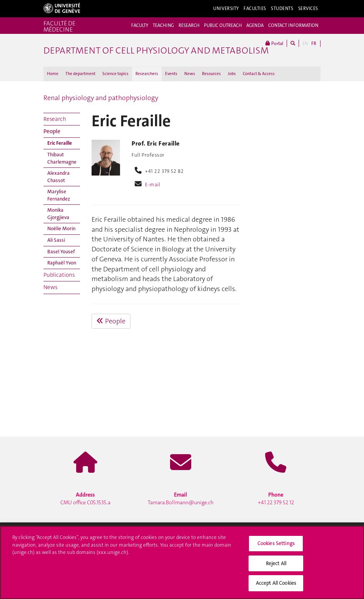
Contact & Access (259, 74)
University (226, 8)
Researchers (147, 74)
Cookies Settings (276, 546)
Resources (211, 74)
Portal (274, 43)
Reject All (276, 566)
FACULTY (140, 25)
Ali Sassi (56, 240)
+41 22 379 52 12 (276, 499)
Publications (59, 275)
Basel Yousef (61, 252)
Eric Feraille (60, 143)
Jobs (232, 74)
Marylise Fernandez (59, 195)
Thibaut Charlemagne (62, 158)
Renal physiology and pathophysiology (101, 98)
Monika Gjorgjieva (58, 214)
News (190, 74)
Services (308, 8)
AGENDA (255, 25)
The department (80, 74)
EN (305, 44)
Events (171, 74)
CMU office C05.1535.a (85, 499)
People (52, 131)
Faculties (255, 8)
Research (55, 119)
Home (53, 74)
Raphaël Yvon (62, 263)
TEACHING (163, 25)
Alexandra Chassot (58, 177)
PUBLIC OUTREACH (223, 25)
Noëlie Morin (61, 228)
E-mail (153, 185)
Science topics (115, 74)
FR (314, 44)
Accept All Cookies (276, 586)
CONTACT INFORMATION (293, 25)
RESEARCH (189, 25)
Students (282, 8)
